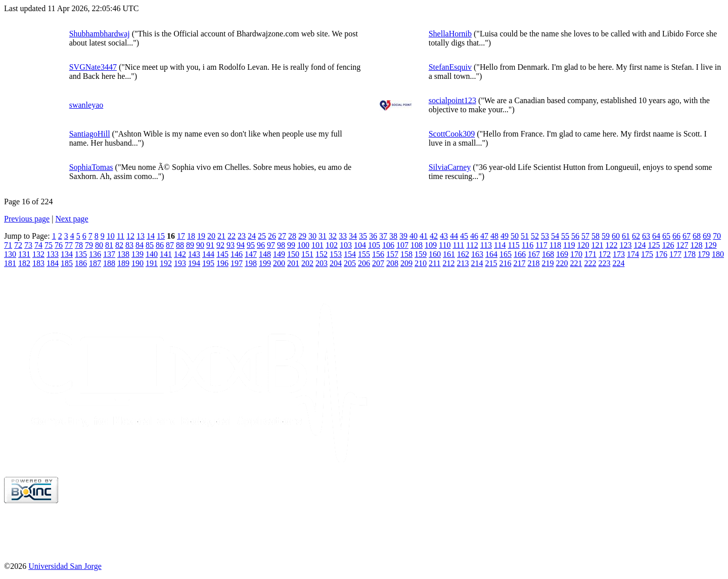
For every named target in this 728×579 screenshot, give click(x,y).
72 (18, 245)
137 (109, 254)
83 (129, 245)
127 (682, 245)
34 (353, 236)
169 (562, 254)
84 (140, 245)
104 (360, 245)
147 (251, 254)
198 (251, 263)
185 (67, 263)
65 (666, 236)
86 (160, 245)
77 (69, 245)
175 (647, 254)
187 (95, 263)
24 (252, 236)
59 (606, 236)
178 (690, 254)
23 (242, 236)
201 (293, 263)
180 (718, 254)
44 (454, 236)
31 (323, 236)
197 (237, 263)
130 (10, 254)
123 (625, 245)
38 (393, 236)
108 (417, 245)
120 (583, 245)
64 (656, 236)
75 (49, 245)
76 (59, 245)
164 (491, 254)
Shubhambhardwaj (100, 34)
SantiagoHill (90, 134)
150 (293, 254)
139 (138, 254)
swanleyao (86, 105)
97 (271, 245)
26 (272, 236)
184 (53, 263)
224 (618, 263)
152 (322, 254)
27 (282, 236)
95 (251, 245)
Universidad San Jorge (65, 566)
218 (533, 263)
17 (181, 236)
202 (307, 263)
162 (463, 254)
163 (477, 254)
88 (180, 245)
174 (633, 254)
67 (687, 236)
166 (520, 254)
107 (402, 245)
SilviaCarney (450, 167)
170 (576, 254)
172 (605, 254)
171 (590, 254)
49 (505, 236)
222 (590, 263)
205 (350, 263)
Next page (72, 219)
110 (445, 245)
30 (312, 236)
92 (220, 245)
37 (383, 236)
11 (121, 236)
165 (506, 254)
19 (201, 236)
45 (464, 236)
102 (332, 245)
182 (24, 263)
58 (596, 236)
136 (95, 254)
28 (292, 236)
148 (265, 254)
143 (194, 254)
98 (281, 245)
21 (221, 236)
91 (210, 245)
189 (123, 263)
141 (166, 254)
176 (661, 254)
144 (208, 254)
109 (431, 245)
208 (392, 263)
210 (421, 263)
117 (541, 245)
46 (474, 236)
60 (616, 236)
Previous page (27, 219)
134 (67, 254)
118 (555, 245)
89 (190, 245)
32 (333, 236)
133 (53, 254)
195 (208, 263)
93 (231, 245)
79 (89, 245)
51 (525, 236)
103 (346, 245)
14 (151, 236)
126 (668, 245)
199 (265, 263)
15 (161, 236)
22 (232, 236)
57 (585, 236)
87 (170, 245)
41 (424, 236)
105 (374, 245)
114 (500, 245)
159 (421, 254)
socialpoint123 (452, 100)
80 (99, 245)
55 (565, 236)
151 (307, 254)
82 (119, 245)
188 (109, 263)
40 (414, 236)
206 (364, 263)
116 (528, 245)
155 (364, 254)
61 (626, 236)
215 (491, 263)
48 (494, 236)
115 (513, 245)
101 (317, 245)
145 (222, 254)
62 (636, 236)
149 (279, 254)
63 (646, 236)
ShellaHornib (450, 34)
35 (363, 236)
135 (81, 254)
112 (472, 245)
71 (8, 245)
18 (191, 236)
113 (486, 245)
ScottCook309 (452, 134)
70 (717, 236)
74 (38, 245)
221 (576, 263)
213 (463, 263)
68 (697, 236)
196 (222, 263)
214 (477, 263)
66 (676, 236)
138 (123, 254)
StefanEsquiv (450, 67)
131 (24, 254)
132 (38, 254)
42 (434, 236)
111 (458, 245)
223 (604, 263)
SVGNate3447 (93, 67)
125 (654, 245)
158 (406, 254)
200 (279, 263)
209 (406, 263)
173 (619, 254)
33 (343, 236)
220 (562, 263)
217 (519, 263)
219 (548, 263)
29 (302, 236)
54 (555, 236)
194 (194, 263)
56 (575, 236)
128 (696, 245)
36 (373, 236)
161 (449, 254)
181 (10, 263)
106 (388, 245)
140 (152, 254)
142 (180, 254)
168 (548, 254)
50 (515, 236)
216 (505, 263)
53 (545, 236)
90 (200, 245)
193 (180, 263)
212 (448, 263)
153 (336, 254)
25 (262, 236)
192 (166, 263)
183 (38, 263)
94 (241, 245)
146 (237, 254)
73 (28, 245)
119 (569, 245)
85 (150, 245)
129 (710, 245)
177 (675, 254)
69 (707, 236)
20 (211, 236)
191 (152, 263)
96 (261, 245)
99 (291, 245)
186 (81, 263)
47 (484, 236)
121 (597, 245)
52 (535, 236)
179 (704, 254)
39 (403, 236)
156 (378, 254)
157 (392, 254)
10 (111, 236)
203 (322, 263)
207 (378, 263)
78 (79, 245)
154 (350, 254)
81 (109, 245)
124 (640, 245)
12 (130, 236)
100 (303, 245)
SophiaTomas (91, 167)
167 (534, 254)
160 (435, 254)
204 (336, 263)
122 (611, 245)
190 (138, 263)
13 (141, 236)
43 (444, 236)
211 (435, 263)
